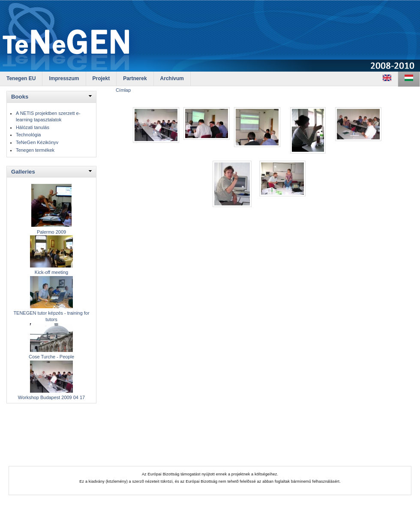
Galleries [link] (23, 172)
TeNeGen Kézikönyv (37, 142)
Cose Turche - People (51, 357)
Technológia (28, 135)
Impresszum (64, 78)
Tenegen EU (21, 78)
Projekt (101, 78)
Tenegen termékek (35, 150)
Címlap (123, 90)
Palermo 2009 (51, 232)
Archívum (172, 78)
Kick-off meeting (51, 272)
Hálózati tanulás (33, 127)
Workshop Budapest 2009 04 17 (51, 397)
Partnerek (135, 78)
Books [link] (20, 97)
